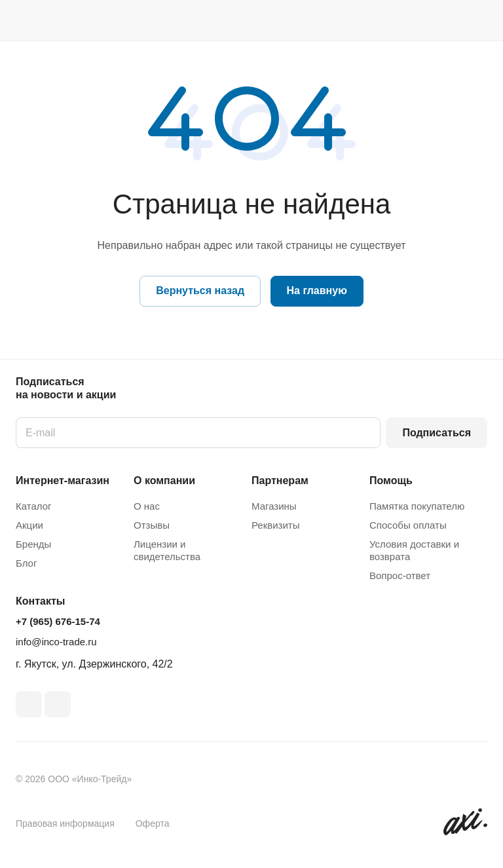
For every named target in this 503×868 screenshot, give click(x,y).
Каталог (34, 506)
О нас (147, 506)
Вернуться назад (200, 291)
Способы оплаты (408, 525)
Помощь (391, 481)
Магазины (274, 506)
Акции (29, 525)
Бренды (33, 544)
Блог (26, 563)
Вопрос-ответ (400, 576)
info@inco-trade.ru (56, 642)
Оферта (153, 823)
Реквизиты (276, 525)
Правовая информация (65, 823)
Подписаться (437, 433)
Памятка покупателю (417, 506)
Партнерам (280, 481)
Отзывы (152, 525)
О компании (164, 481)
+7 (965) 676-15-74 (58, 621)
